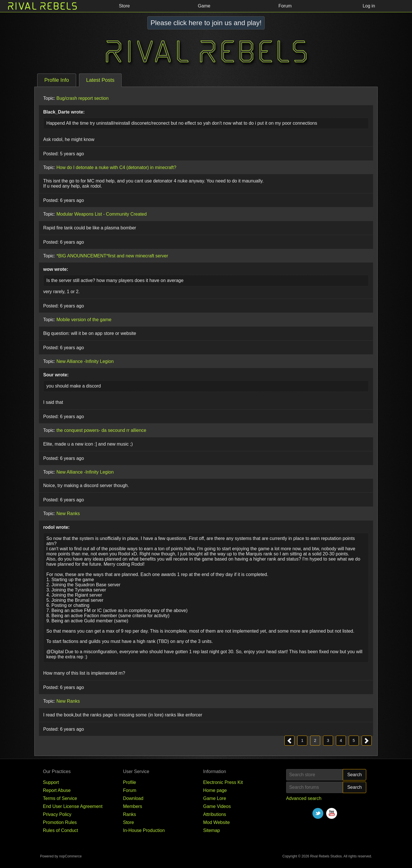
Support (51, 782)
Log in (369, 6)
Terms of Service (60, 798)
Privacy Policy (57, 814)
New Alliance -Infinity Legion (85, 361)
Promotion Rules (60, 822)
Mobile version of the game (84, 320)
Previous (289, 741)
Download (133, 798)
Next (367, 741)
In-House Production (144, 830)
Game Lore (215, 798)
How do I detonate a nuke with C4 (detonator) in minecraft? (116, 167)
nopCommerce (71, 856)
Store (128, 822)
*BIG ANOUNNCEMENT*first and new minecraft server (112, 256)
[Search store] (315, 775)
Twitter (318, 813)
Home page (215, 790)
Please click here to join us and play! (206, 23)
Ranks (129, 814)
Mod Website (216, 822)
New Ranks (68, 514)
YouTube (332, 813)
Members (133, 806)
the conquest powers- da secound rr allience (101, 430)
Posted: (51, 154)
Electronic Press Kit (223, 782)
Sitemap (212, 830)
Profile (129, 782)
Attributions (215, 814)
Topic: (49, 98)
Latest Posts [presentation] (100, 80)
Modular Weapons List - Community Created (101, 214)
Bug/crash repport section (82, 98)
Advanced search (304, 798)
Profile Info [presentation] (57, 80)
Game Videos (217, 806)
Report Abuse (57, 790)
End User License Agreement (73, 806)
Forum (130, 790)
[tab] (57, 80)
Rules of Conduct (61, 830)
